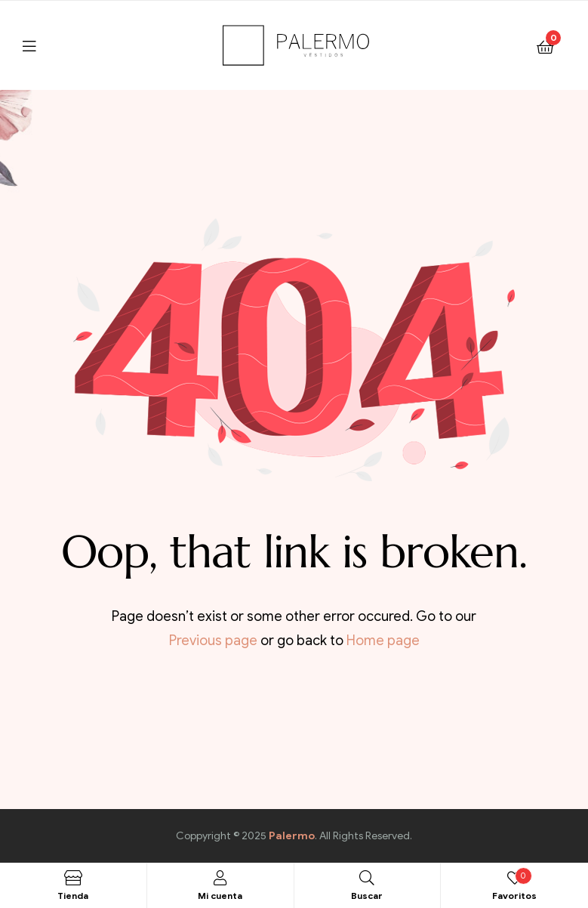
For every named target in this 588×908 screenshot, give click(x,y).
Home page (383, 641)
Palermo (292, 836)
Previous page (213, 641)
